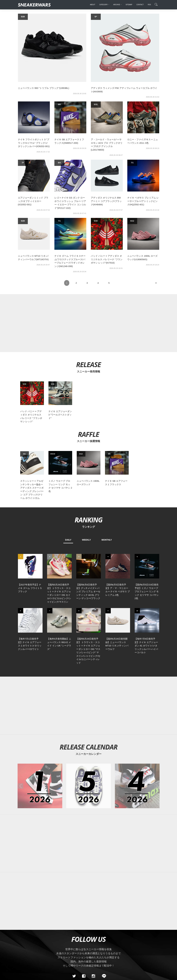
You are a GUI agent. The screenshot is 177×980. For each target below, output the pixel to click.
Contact (47, 956)
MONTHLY (107, 540)
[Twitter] (74, 935)
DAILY (68, 540)
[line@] (103, 935)
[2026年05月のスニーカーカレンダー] (88, 744)
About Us (35, 956)
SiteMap (23, 956)
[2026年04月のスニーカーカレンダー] (137, 744)
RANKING (88, 520)
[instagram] (93, 935)
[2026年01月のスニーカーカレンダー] (40, 744)
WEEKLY (87, 540)
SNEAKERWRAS (135, 956)
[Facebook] (84, 935)
